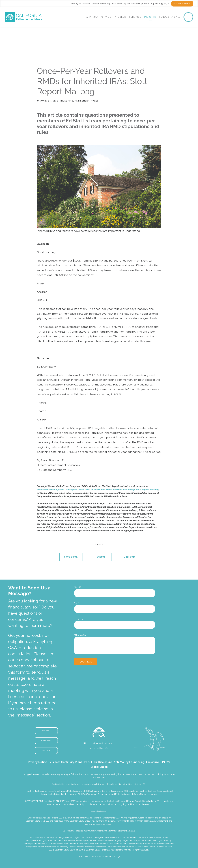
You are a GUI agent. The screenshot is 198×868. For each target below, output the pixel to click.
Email (78, 603)
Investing (67, 101)
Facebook (71, 557)
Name (78, 587)
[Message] (115, 646)
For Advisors (134, 4)
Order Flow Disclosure (97, 762)
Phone (79, 619)
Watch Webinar (100, 4)
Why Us (106, 17)
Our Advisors (118, 4)
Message (80, 635)
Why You (92, 17)
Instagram (46, 740)
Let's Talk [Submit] (86, 662)
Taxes (95, 101)
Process (120, 17)
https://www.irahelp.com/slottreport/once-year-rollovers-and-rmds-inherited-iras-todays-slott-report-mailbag (98, 490)
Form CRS (147, 4)
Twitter (100, 557)
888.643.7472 (162, 4)
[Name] (115, 593)
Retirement (82, 101)
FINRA (81, 794)
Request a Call (170, 17)
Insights (150, 17)
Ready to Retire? (81, 4)
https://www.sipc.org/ (110, 856)
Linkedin (130, 557)
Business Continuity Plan (65, 762)
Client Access (182, 4)
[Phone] (115, 625)
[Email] (115, 609)
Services (135, 17)
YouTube (46, 750)
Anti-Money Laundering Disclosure (136, 762)
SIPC (88, 794)
